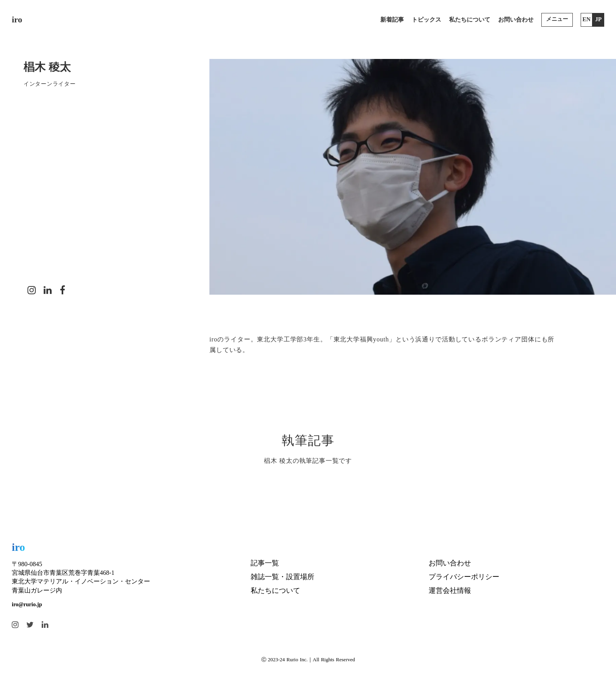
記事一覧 (265, 563)
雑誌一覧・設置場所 (282, 577)
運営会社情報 (450, 591)
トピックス (426, 20)
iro (17, 19)
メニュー (557, 19)
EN (587, 19)
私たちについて (470, 20)
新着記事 (392, 20)
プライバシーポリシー (464, 577)
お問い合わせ (516, 20)
